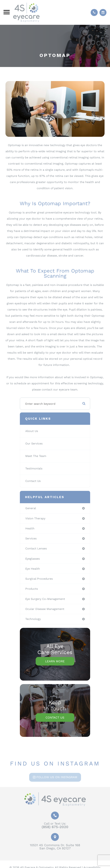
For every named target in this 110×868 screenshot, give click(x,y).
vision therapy (35, 518)
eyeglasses (33, 559)
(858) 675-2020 (55, 827)
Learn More (55, 661)
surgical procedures (39, 579)
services (31, 538)
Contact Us (33, 481)
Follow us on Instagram (57, 777)
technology (33, 619)
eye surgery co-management (45, 599)
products (32, 589)
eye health (33, 569)
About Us (32, 431)
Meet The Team (36, 456)
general (31, 508)
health (30, 528)
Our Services (34, 443)
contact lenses (36, 548)
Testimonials (34, 468)
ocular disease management (45, 609)
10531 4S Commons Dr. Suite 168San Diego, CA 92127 (55, 847)
